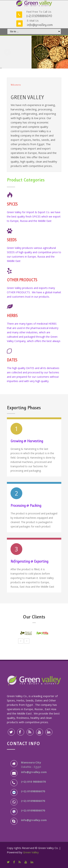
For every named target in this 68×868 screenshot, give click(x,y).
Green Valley (31, 852)
